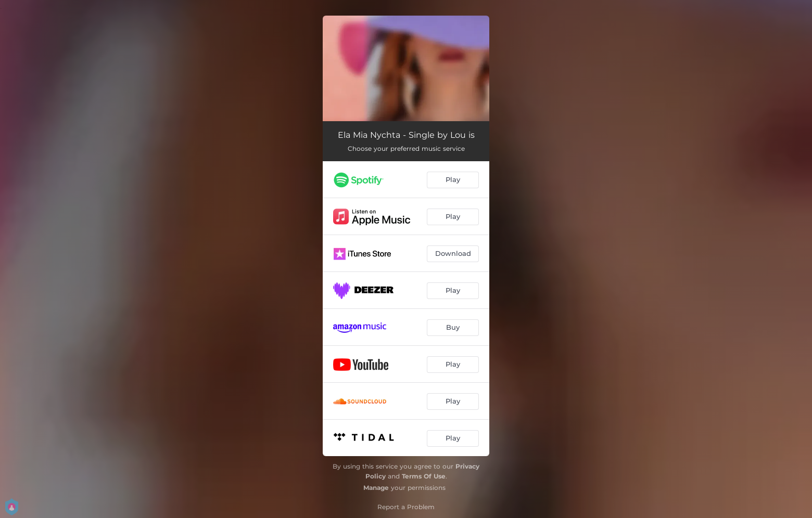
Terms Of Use (424, 476)
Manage (376, 488)
